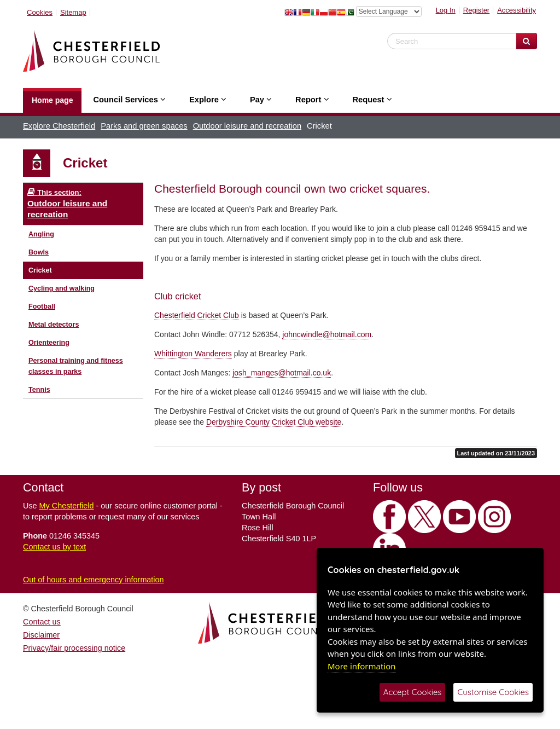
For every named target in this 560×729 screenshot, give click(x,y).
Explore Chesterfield (59, 126)
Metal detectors (54, 325)
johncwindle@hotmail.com (327, 334)
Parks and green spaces (144, 126)
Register (476, 10)
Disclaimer (41, 635)
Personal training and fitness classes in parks (76, 366)
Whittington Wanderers (193, 354)
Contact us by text (54, 547)
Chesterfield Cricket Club (197, 315)
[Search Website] (526, 41)
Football (42, 306)
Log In (446, 10)
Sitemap (73, 12)
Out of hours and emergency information (94, 580)
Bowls (39, 252)
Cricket (40, 270)
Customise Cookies (493, 692)
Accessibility (517, 10)
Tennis (39, 390)
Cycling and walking (62, 288)
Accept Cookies (413, 692)
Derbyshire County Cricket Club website (274, 422)
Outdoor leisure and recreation (247, 126)
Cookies (40, 12)
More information (362, 666)
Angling (41, 234)
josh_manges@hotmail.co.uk (282, 373)
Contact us (42, 622)
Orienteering (49, 343)
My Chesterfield (67, 506)
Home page (52, 100)
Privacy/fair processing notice (74, 648)
